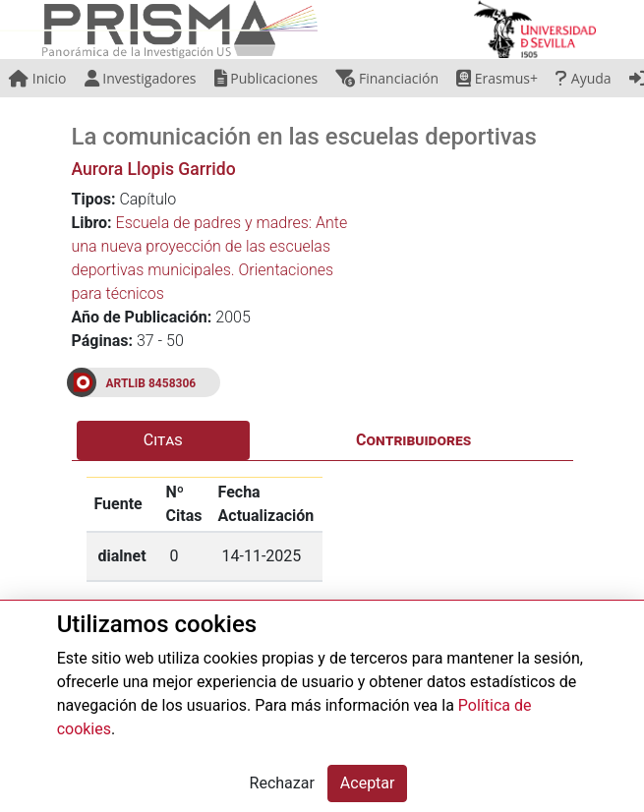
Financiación (387, 78)
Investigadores (141, 78)
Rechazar (282, 783)
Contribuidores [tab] (413, 440)
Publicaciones (266, 78)
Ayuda (583, 78)
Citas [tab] (163, 440)
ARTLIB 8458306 (151, 383)
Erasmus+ (497, 78)
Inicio (37, 78)
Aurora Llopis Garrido (154, 169)
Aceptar (368, 783)
